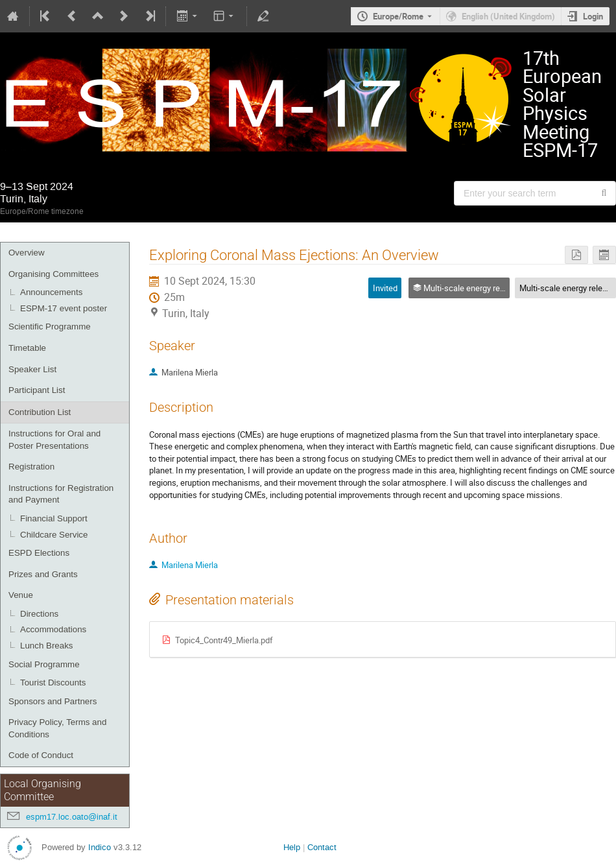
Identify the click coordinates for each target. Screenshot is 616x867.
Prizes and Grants (43, 574)
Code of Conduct (41, 755)
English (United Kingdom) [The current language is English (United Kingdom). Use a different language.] (508, 16)
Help (292, 847)
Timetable (27, 348)
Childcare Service (54, 535)
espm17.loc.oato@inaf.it (72, 817)
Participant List (37, 390)
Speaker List (32, 369)
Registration (31, 467)
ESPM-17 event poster (64, 308)
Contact (322, 847)
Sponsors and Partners (53, 701)
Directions (39, 614)
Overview (27, 253)
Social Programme (44, 664)
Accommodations (53, 629)
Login (593, 16)
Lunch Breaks (47, 646)
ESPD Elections (39, 553)
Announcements (51, 292)
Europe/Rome (398, 16)
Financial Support (54, 518)
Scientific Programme (50, 327)
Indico (100, 847)
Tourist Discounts (53, 683)
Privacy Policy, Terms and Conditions (57, 728)
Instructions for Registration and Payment (61, 494)
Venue (21, 595)
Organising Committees (53, 274)
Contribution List (40, 412)
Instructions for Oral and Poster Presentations (54, 440)
